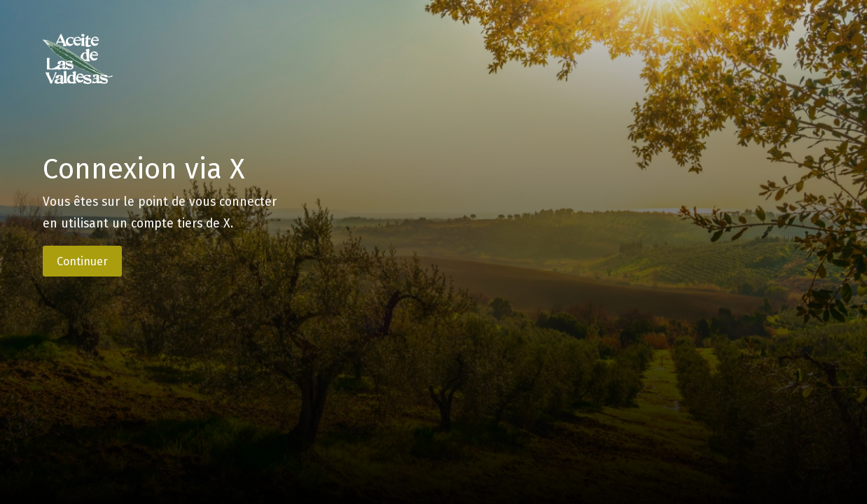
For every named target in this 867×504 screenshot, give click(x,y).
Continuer (82, 261)
